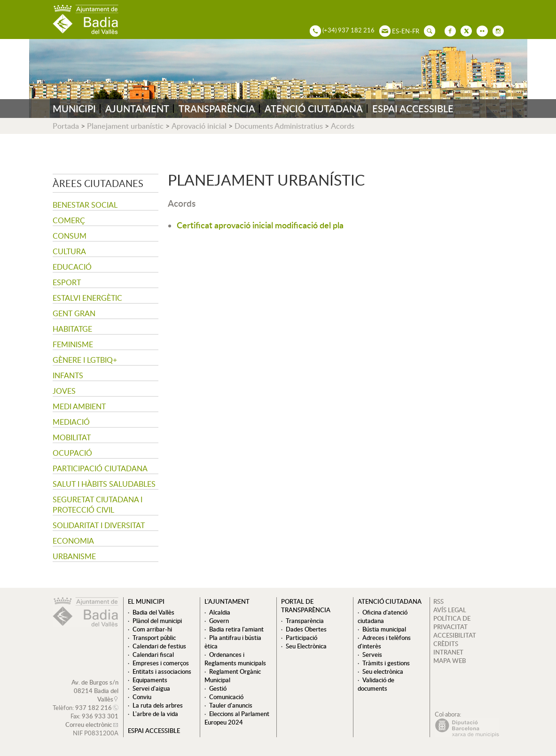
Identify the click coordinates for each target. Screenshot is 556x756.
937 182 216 (94, 708)
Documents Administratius (279, 126)
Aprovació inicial (199, 126)
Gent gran (74, 313)
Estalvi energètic (87, 298)
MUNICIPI (74, 109)
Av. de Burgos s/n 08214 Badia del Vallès (95, 691)
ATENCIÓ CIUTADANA (314, 109)
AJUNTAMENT (137, 109)
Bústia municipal (384, 629)
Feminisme (73, 344)
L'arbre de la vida (155, 714)
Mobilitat (72, 437)
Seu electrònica (383, 671)
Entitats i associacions (162, 671)
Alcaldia (220, 612)
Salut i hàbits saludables (104, 484)
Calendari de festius (159, 646)
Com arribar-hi (152, 629)
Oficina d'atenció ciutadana (383, 616)
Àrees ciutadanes (98, 183)
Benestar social (85, 205)
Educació (72, 267)
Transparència (305, 621)
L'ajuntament (227, 601)
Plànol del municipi (157, 621)
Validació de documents (376, 684)
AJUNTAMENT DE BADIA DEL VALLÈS (86, 19)
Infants (68, 375)
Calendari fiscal (153, 655)
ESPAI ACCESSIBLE (413, 109)
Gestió (218, 688)
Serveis (372, 655)
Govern (219, 621)
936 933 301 (100, 716)
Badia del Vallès (153, 612)
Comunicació (226, 697)
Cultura (69, 251)
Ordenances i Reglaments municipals (235, 659)
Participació (301, 638)
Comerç (69, 220)
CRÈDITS (446, 644)
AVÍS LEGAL (450, 610)
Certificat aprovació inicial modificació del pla (260, 225)
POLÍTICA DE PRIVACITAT (452, 623)
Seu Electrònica (306, 646)
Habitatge (72, 329)
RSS (439, 601)
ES (395, 31)
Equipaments (150, 680)
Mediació (71, 422)
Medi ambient (79, 406)
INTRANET (448, 652)
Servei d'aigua (151, 688)
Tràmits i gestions (386, 663)
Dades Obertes (306, 629)
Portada (66, 126)
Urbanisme (74, 556)
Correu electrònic (89, 725)
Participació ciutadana (100, 468)
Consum (70, 236)
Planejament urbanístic (125, 126)
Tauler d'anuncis (231, 705)
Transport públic (154, 638)
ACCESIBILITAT (455, 635)
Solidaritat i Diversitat (99, 525)
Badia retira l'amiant (236, 629)
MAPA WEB (450, 661)
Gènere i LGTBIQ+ (85, 360)
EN (406, 31)
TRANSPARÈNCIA (217, 109)
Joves (64, 391)
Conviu (142, 697)
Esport (67, 282)
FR (416, 31)
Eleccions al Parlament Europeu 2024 (237, 718)
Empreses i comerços (161, 663)
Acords (343, 126)
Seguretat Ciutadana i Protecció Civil (98, 505)
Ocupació (72, 453)
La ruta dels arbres (158, 705)
